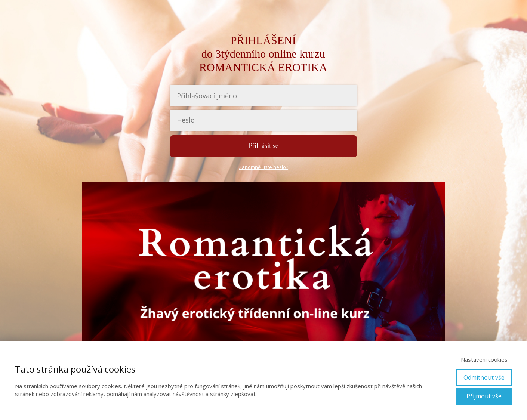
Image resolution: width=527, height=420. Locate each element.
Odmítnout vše (484, 377)
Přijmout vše (484, 396)
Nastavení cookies (484, 359)
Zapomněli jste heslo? (263, 167)
